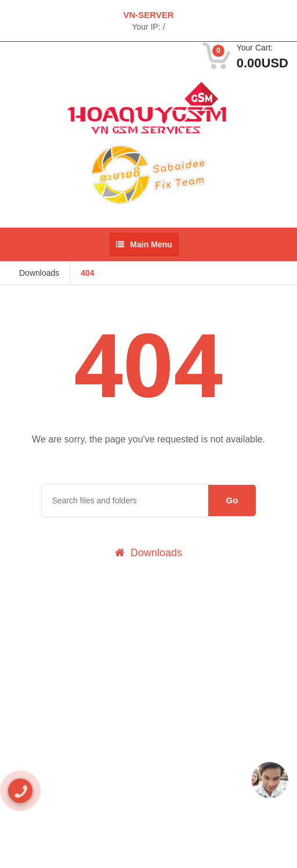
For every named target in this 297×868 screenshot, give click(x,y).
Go (232, 500)
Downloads (39, 273)
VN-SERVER (148, 15)
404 (87, 273)
